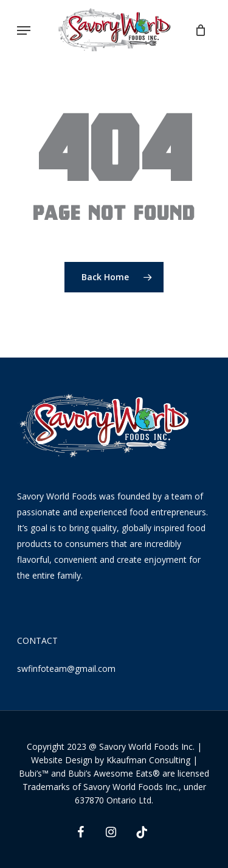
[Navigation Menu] (24, 30)
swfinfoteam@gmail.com (66, 669)
